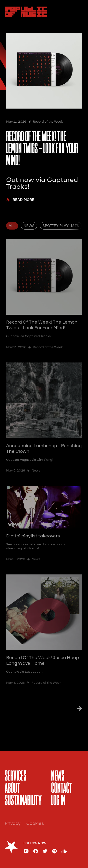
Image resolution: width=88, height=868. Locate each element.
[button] (78, 12)
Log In (58, 801)
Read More (23, 200)
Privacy (13, 823)
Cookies (35, 823)
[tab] (12, 226)
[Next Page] (77, 709)
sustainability (23, 801)
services (16, 777)
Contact (62, 789)
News (58, 777)
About (12, 789)
